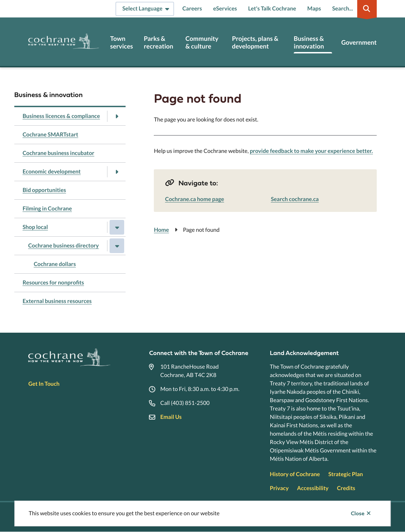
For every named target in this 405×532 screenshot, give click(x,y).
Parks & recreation (158, 42)
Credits (346, 488)
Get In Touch (44, 384)
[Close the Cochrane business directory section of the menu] (117, 246)
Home (161, 230)
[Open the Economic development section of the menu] (117, 172)
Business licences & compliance (61, 116)
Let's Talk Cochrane (272, 9)
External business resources (57, 301)
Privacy (279, 488)
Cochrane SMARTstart (51, 135)
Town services (122, 42)
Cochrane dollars (55, 264)
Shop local (35, 227)
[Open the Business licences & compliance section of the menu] (117, 116)
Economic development (52, 172)
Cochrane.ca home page (194, 199)
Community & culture (202, 42)
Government (359, 42)
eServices (225, 9)
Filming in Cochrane (47, 209)
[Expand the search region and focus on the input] (353, 9)
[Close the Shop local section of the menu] (117, 227)
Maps (314, 9)
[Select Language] (145, 9)
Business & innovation (309, 42)
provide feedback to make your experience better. (311, 151)
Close (357, 513)
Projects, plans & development (255, 42)
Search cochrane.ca (295, 199)
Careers (192, 9)
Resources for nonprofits (53, 283)
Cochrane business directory (64, 246)
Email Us (171, 417)
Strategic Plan (346, 474)
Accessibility (313, 488)
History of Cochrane (295, 474)
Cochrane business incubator (59, 153)
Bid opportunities (44, 190)
